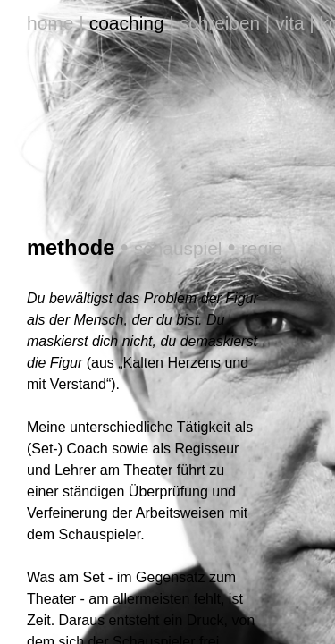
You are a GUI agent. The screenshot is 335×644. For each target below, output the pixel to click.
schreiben (153, 14)
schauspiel (150, 91)
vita (222, 14)
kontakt (282, 14)
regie (231, 91)
